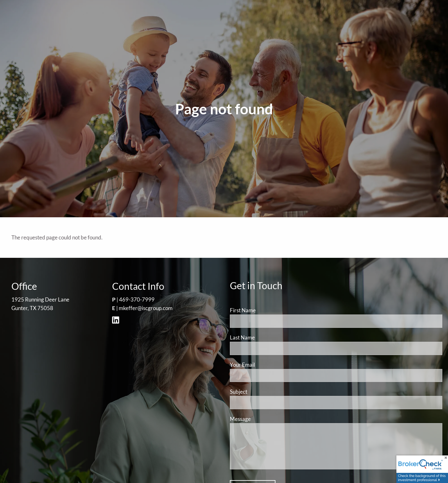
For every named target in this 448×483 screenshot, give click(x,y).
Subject (263, 392)
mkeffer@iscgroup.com (146, 308)
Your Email (266, 365)
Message (264, 419)
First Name (243, 310)
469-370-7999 (137, 299)
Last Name (242, 337)
